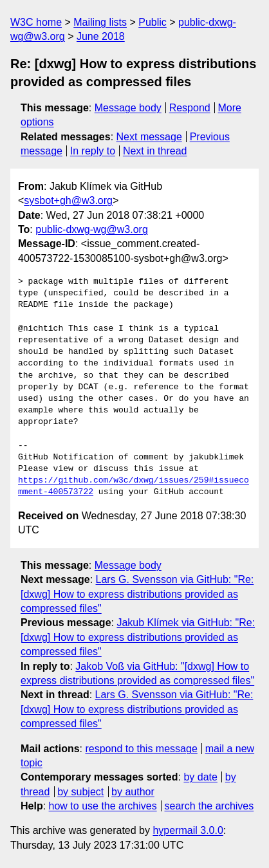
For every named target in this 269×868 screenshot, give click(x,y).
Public (153, 22)
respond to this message (141, 749)
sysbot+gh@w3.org (68, 200)
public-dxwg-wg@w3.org (92, 229)
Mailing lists (100, 22)
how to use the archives (103, 806)
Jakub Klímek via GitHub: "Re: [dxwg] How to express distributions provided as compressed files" (138, 637)
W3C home (36, 22)
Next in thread (155, 151)
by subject (80, 792)
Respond (190, 108)
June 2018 (101, 36)
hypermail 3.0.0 (188, 830)
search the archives (209, 806)
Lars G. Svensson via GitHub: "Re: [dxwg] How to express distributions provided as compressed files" (137, 594)
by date (200, 777)
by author (133, 792)
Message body (128, 108)
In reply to (93, 151)
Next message (149, 137)
